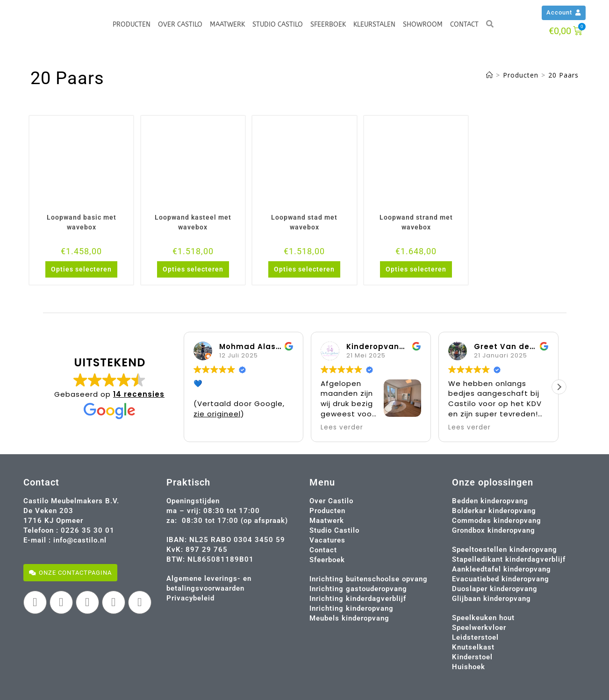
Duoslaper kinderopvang (495, 589)
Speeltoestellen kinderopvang (505, 550)
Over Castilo (180, 25)
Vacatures (327, 540)
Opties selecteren (81, 269)
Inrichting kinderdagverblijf (358, 599)
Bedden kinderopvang (490, 501)
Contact (464, 25)
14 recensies (139, 394)
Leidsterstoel (475, 637)
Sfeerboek (328, 25)
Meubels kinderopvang (349, 618)
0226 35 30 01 (88, 530)
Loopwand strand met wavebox (416, 222)
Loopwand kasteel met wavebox (193, 222)
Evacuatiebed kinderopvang (501, 579)
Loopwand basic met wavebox (82, 222)
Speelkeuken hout (483, 618)
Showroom (423, 25)
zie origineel (217, 414)
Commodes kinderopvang (497, 521)
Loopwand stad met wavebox (304, 222)
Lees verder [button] (342, 428)
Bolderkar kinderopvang (494, 511)
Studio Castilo (278, 25)
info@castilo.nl (80, 540)
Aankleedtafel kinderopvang (502, 569)
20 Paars (563, 75)
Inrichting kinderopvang (351, 608)
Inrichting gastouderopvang (358, 589)
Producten (132, 25)
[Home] (490, 75)
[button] (559, 387)
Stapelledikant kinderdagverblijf (509, 559)
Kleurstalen (374, 25)
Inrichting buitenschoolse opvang (369, 579)
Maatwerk (227, 25)
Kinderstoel (472, 657)
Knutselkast (473, 647)
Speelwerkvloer (479, 628)
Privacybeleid (190, 598)
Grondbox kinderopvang (494, 530)
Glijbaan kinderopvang (491, 599)
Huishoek (469, 667)
